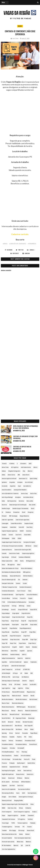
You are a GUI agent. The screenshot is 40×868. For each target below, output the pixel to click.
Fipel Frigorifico (20, 595)
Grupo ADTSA (33, 610)
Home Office (14, 651)
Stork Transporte (7, 812)
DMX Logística (27, 572)
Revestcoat (11, 778)
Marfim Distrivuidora (21, 699)
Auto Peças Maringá (7, 497)
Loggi (14, 688)
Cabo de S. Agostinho (8, 520)
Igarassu (30, 651)
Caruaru (11, 535)
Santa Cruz (20, 786)
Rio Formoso (15, 782)
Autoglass (18, 497)
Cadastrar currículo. (20, 234)
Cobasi (36, 546)
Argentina (13, 486)
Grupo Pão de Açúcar (15, 636)
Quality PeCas (31, 763)
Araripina (20, 482)
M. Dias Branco (6, 692)
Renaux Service (20, 774)
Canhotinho (13, 527)
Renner (4, 778)
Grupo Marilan (13, 628)
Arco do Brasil (29, 482)
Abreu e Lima (5, 467)
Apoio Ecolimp (33, 479)
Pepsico (4, 741)
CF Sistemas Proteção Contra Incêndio (12, 546)
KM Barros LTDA (6, 677)
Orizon (11, 733)
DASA (16, 561)
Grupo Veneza (32, 643)
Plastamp (24, 752)
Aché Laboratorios (26, 467)
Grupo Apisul (16, 613)
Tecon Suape (5, 823)
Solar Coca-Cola (12, 808)
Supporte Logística (13, 816)
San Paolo (12, 786)
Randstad (4, 767)
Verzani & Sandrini (7, 838)
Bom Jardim (32, 505)
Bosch (33, 509)
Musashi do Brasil (15, 714)
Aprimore (4, 482)
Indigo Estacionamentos (8, 658)
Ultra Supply (13, 831)
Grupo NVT (24, 632)
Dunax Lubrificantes (15, 576)
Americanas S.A (23, 479)
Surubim (23, 816)
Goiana (29, 606)
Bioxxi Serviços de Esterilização (18, 505)
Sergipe (4, 797)
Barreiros (21, 501)
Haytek (28, 647)
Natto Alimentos (26, 714)
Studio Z (35, 812)
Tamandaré (31, 816)
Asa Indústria (27, 486)
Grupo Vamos (22, 643)
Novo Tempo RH (28, 726)
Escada (25, 583)
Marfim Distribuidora (8, 699)
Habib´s (21, 647)
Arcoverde (5, 486)
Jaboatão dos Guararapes (18, 666)
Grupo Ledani (34, 625)
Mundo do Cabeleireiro (31, 711)
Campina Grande (29, 523)
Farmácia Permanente (25, 587)
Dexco (3, 565)
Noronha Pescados (28, 722)
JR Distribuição (6, 673)
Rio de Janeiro (6, 782)
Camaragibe (5, 523)
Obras (26, 729)
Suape (4, 816)
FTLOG (3, 602)
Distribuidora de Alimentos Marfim (11, 572)
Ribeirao (27, 778)
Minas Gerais (5, 711)
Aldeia (4, 475)
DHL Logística (11, 565)
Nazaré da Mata (6, 718)
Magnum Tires (6, 696)
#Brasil (5, 244)
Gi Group (14, 606)
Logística (20, 688)
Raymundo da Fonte (15, 767)
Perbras (11, 741)
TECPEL (13, 823)
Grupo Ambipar (6, 613)
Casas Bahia (27, 535)
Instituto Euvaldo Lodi (15, 662)
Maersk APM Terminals (18, 692)
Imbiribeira (5, 655)
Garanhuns (32, 602)
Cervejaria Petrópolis (29, 542)
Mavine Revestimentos (8, 707)
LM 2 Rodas (17, 684)
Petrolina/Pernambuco (8, 752)
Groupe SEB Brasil (23, 610)
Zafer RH (28, 845)
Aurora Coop (24, 494)
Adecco (35, 467)
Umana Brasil (30, 831)
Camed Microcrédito (16, 523)
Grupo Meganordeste (25, 628)
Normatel (11, 722)
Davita (22, 561)
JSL (21, 673)
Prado (34, 759)
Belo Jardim (30, 501)
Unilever (28, 834)
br (3, 512)
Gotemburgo (5, 610)
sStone (21, 808)
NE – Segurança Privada (19, 718)
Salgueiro (4, 786)
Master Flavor (6, 703)
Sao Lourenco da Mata (24, 789)
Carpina (4, 535)
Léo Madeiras (25, 677)
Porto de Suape (6, 759)
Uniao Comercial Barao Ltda (9, 834)
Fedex (30, 591)
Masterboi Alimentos (18, 703)
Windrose (28, 842)
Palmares (4, 737)
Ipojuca (26, 662)
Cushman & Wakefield (24, 557)
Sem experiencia (32, 793)
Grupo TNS (5, 643)
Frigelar (30, 598)
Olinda (32, 729)
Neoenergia (31, 718)
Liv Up (10, 684)
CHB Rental (28, 546)
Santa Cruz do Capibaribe (9, 789)
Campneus (5, 527)
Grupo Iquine (15, 625)
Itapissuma (34, 662)
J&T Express (5, 666)
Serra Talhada (12, 797)
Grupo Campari (6, 617)
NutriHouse (19, 729)
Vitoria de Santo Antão (8, 842)
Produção (12, 763)
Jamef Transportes (7, 670)
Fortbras (15, 598)
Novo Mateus (18, 726)
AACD (30, 464)
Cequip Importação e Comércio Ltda (11, 542)
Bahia (3, 501)
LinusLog (4, 684)
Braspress (31, 512)
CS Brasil (14, 557)
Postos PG (27, 759)
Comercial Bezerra (7, 550)
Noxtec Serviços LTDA (8, 729)
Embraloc (25, 580)
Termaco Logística (22, 823)
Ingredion (4, 662)
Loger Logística (6, 688)
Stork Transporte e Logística (22, 812)
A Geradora (23, 464)
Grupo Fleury (5, 621)
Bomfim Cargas (6, 509)
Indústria (28, 658)
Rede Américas (28, 771)
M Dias (27, 688)
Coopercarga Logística (28, 553)
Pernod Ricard (33, 744)
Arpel (19, 486)
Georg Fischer (6, 606)
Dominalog (5, 576)
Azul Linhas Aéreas (28, 497)
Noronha (18, 722)
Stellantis (28, 808)
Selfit (24, 793)
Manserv (26, 696)
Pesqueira (5, 748)
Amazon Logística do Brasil (9, 479)
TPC (23, 827)
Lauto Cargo (16, 677)
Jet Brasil (18, 670)
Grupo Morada (6, 632)
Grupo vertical (6, 647)
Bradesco (8, 512)
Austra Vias (33, 494)
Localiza (25, 684)
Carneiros (29, 531)
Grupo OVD (5, 636)
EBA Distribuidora (28, 576)
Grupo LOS (4, 628)
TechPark (30, 819)
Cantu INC (21, 527)
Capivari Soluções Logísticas (10, 531)
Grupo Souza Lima (15, 640)
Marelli (32, 696)
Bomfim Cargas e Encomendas (20, 509)
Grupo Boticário (26, 613)
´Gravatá (4, 464)
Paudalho (12, 737)
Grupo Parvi (27, 636)
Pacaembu (25, 733)
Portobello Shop (17, 759)
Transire (29, 827)
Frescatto (23, 598)
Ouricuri (17, 733)
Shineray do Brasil (7, 801)
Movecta (20, 711)
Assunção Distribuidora (20, 490)
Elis (19, 580)
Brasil (20, 26)
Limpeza (32, 681)
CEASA (13, 538)
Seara (18, 793)
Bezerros (4, 505)
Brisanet (4, 516)
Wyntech (16, 845)
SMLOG (4, 808)
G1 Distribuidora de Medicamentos (17, 602)
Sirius (32, 804)
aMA (19, 475)
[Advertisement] (20, 114)
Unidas (21, 834)
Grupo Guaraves (33, 621)
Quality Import (21, 763)
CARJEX (22, 531)
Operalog (4, 733)
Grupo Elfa (30, 617)
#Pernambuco (32, 244)
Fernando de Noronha (8, 595)
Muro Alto (5, 714)
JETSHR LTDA (26, 670)
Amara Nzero (26, 475)
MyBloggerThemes (28, 865)
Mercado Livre (32, 707)
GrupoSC (15, 647)
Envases (18, 583)
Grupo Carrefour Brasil (18, 617)
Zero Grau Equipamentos (9, 849)
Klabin (26, 673)
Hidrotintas (5, 651)
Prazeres (4, 763)
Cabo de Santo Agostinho (23, 520)
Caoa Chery (29, 527)
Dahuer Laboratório (7, 561)
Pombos (16, 756)
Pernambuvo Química (21, 744)
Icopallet (22, 651)
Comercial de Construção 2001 (23, 550)
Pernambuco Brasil (30, 741)
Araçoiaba (12, 482)
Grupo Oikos (33, 632)
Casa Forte (19, 535)
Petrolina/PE (21, 748)
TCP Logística (21, 819)
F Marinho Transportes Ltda (9, 587)
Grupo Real (5, 640)
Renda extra (30, 774)
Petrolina (12, 748)
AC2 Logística (15, 467)
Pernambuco (19, 741)
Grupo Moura (15, 632)
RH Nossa (20, 778)
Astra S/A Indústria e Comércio (10, 494)
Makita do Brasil (16, 696)
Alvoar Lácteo (11, 475)
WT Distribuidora (6, 845)
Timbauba (33, 823)
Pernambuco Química (7, 744)
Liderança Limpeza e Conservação (11, 681)
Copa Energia (5, 557)
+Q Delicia (12, 464)
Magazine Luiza (31, 692)
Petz (18, 752)
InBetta (24, 655)
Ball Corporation (12, 501)
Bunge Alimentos (24, 516)
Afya (24, 471)
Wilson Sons (20, 842)
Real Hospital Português (8, 771)
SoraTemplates (17, 865)
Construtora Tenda (14, 553)
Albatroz (30, 471)
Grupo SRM (25, 640)
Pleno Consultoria (7, 756)
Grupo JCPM (24, 625)
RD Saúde (25, 767)
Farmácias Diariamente (8, 591)
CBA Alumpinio (6, 538)
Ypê (22, 845)
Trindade (4, 831)
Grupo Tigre (34, 640)
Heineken (35, 647)
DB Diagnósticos (31, 561)
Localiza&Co (33, 684)
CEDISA (19, 538)
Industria (20, 658)
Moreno (13, 711)
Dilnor (19, 565)
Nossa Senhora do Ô (7, 726)
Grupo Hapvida (6, 625)
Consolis (4, 553)
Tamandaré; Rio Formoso (8, 819)
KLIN (32, 673)
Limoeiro (25, 681)
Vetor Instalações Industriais (23, 838)
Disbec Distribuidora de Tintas (10, 568)
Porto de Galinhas (26, 756)
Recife (19, 771)
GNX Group (22, 606)
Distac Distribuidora (27, 568)
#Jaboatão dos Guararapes (18, 244)
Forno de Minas (6, 598)
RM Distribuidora (26, 782)
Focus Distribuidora (32, 595)
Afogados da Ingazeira (14, 471)
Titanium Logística (7, 827)
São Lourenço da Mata (8, 793)
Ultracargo (21, 831)
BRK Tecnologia (13, 516)
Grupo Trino (13, 643)
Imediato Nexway (15, 655)
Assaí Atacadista (7, 490)
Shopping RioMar (19, 801)
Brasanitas (16, 512)
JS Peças (15, 673)
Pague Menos (34, 733)
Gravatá (13, 610)
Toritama (17, 827)
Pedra (30, 737)
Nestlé (4, 722)
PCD (25, 737)
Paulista (19, 737)
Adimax (4, 471)
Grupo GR (24, 621)
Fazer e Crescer (21, 591)
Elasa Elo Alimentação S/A (9, 580)
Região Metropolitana (8, 774)
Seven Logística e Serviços (26, 797)
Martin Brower (33, 699)
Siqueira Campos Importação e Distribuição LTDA (15, 804)
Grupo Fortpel (15, 621)
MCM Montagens (21, 707)
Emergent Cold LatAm (8, 583)
